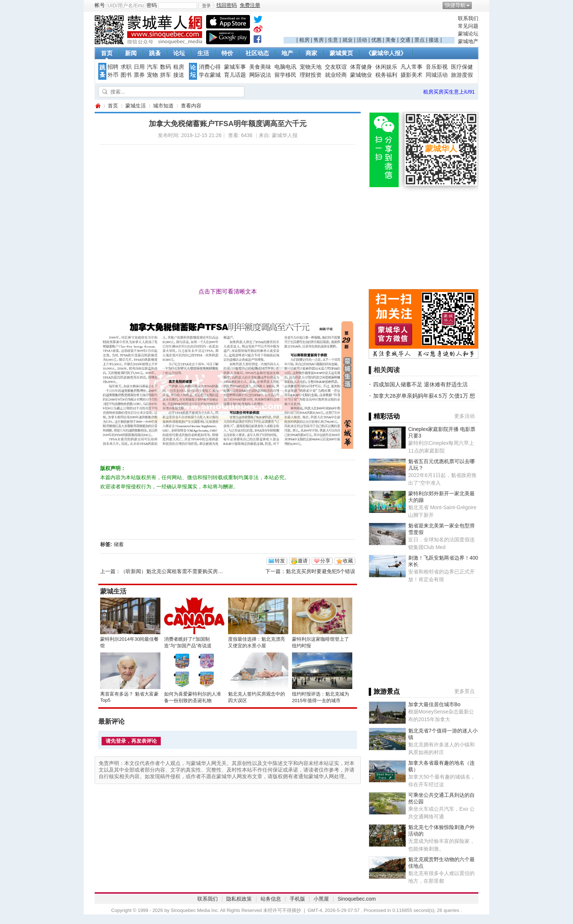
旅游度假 (462, 75)
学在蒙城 (210, 75)
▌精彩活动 (384, 416)
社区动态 (257, 53)
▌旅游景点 (384, 692)
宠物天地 (311, 67)
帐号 (100, 5)
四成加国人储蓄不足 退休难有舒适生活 (420, 384)
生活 (203, 53)
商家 (311, 53)
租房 (304, 40)
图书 (126, 75)
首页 (107, 53)
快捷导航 (455, 5)
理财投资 (311, 75)
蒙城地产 (468, 41)
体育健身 (361, 67)
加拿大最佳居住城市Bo (434, 704)
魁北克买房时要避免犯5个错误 (320, 571)
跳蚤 (155, 53)
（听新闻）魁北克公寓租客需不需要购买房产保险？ (179, 571)
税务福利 (386, 75)
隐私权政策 (239, 899)
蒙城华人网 (98, 106)
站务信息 (271, 899)
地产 (287, 53)
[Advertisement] (369, 26)
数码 (166, 67)
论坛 (179, 53)
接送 (434, 40)
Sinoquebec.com (357, 899)
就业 (348, 40)
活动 (362, 40)
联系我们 (468, 18)
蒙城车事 (235, 67)
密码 (152, 5)
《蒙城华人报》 (386, 53)
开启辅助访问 (477, 5)
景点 (420, 40)
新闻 (131, 53)
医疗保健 (462, 67)
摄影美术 (411, 75)
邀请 (303, 561)
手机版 (297, 899)
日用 (139, 67)
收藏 (348, 561)
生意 (333, 40)
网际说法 (260, 75)
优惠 (376, 40)
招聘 (113, 67)
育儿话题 (235, 75)
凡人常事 (411, 67)
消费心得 (210, 67)
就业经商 (336, 75)
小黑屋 (321, 899)
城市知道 (163, 106)
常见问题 (468, 26)
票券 (139, 75)
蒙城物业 (361, 75)
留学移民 (285, 75)
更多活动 (464, 416)
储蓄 (119, 544)
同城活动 (437, 75)
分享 (325, 561)
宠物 (152, 75)
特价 (227, 53)
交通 (405, 40)
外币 (113, 75)
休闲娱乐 (386, 67)
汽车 (152, 67)
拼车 (166, 75)
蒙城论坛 (468, 34)
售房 (319, 40)
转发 (280, 561)
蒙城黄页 (341, 53)
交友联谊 (336, 67)
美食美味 (260, 67)
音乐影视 (437, 67)
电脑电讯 (285, 67)
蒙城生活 (136, 106)
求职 (126, 67)
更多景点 (464, 691)
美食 (391, 40)
